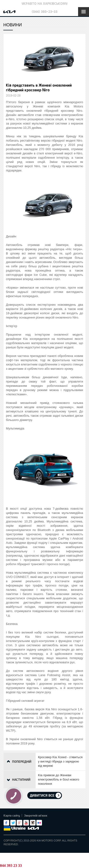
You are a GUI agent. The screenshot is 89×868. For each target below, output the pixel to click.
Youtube (26, 823)
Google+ (19, 823)
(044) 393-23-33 (45, 12)
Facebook (6, 823)
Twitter (13, 823)
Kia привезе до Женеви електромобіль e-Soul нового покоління (59, 779)
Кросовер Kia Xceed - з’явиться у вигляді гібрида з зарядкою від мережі (60, 761)
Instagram (33, 823)
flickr (39, 823)
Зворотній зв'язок (36, 815)
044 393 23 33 (11, 866)
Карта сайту (12, 815)
